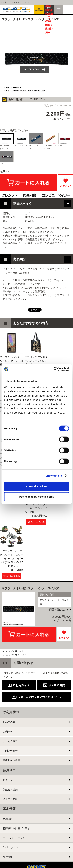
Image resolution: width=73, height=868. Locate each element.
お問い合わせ (10, 751)
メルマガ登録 (10, 799)
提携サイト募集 (11, 760)
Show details (54, 476)
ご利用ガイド (10, 732)
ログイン (8, 780)
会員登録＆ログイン (39, 9)
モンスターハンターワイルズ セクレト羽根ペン (11, 361)
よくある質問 (10, 741)
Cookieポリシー (12, 847)
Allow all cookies (36, 486)
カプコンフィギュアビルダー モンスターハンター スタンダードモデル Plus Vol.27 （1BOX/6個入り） (11, 559)
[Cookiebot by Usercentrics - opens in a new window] (54, 369)
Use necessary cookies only (36, 497)
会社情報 (8, 857)
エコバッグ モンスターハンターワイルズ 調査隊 (36, 361)
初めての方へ (10, 722)
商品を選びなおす (59, 610)
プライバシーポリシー (15, 838)
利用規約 (8, 819)
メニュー (58, 9)
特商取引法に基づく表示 (16, 828)
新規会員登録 (10, 790)
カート (49, 9)
